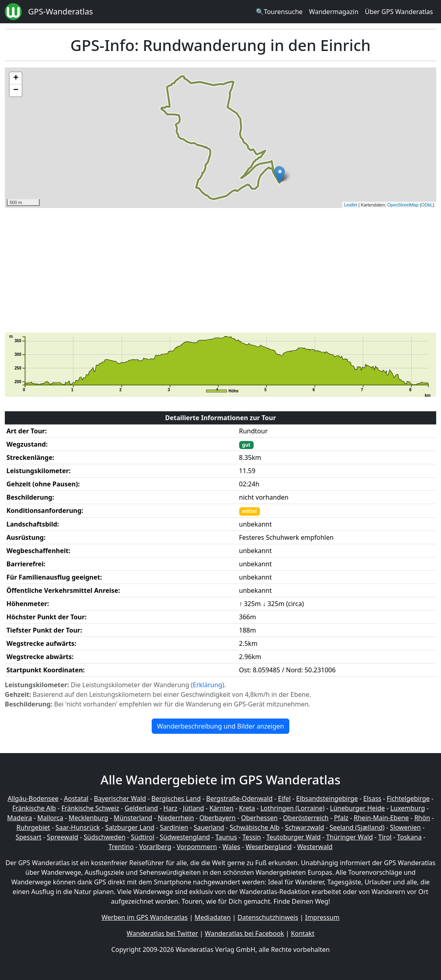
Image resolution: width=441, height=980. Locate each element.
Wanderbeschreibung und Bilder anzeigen (220, 726)
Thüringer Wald (350, 837)
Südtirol (143, 837)
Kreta (247, 808)
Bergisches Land (176, 798)
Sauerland (209, 827)
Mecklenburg (88, 818)
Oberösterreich (306, 818)
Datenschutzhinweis (268, 917)
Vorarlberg (155, 847)
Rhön (422, 818)
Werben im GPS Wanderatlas (145, 917)
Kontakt (303, 933)
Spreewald (63, 837)
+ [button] (16, 78)
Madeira (20, 818)
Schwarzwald (305, 827)
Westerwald (315, 847)
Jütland (194, 808)
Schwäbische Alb (254, 827)
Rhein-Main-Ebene (381, 818)
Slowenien (405, 827)
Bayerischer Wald (120, 798)
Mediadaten (213, 917)
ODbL (427, 205)
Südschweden (104, 837)
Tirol (385, 837)
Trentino (121, 847)
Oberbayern (217, 818)
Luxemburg (408, 808)
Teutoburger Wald (294, 837)
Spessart (28, 837)
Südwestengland (185, 837)
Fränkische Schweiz (90, 808)
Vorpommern (197, 847)
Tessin (252, 837)
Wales (231, 847)
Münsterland (133, 818)
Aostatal (76, 798)
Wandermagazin (334, 12)
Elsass (372, 798)
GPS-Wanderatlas (61, 11)
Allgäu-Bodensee (33, 798)
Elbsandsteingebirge (327, 798)
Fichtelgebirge (408, 798)
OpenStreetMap (403, 205)
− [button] (16, 90)
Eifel (285, 798)
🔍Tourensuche (279, 12)
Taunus (226, 837)
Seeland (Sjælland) (357, 827)
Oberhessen (259, 818)
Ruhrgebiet (33, 827)
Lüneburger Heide (357, 808)
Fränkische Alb (34, 808)
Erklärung (208, 685)
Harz (170, 808)
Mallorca (50, 818)
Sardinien (174, 827)
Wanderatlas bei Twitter (163, 933)
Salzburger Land (130, 827)
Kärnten (222, 808)
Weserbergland (269, 847)
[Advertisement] (220, 270)
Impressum (322, 917)
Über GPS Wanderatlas (399, 12)
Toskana (409, 837)
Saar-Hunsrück (78, 827)
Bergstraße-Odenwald (239, 798)
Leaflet (351, 205)
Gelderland (141, 808)
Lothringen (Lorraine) (293, 808)
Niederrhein (176, 818)
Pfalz (341, 818)
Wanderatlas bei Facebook (245, 933)
